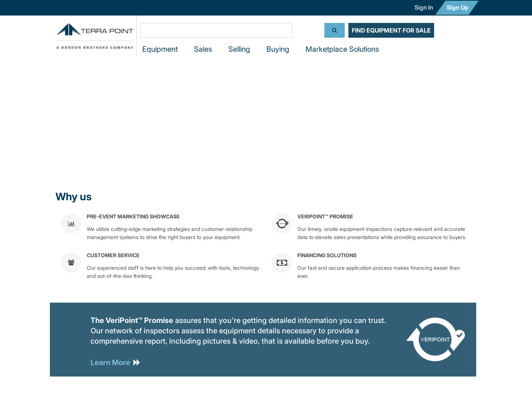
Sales (203, 49)
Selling (239, 49)
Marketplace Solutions (342, 49)
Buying (278, 49)
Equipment (160, 49)
